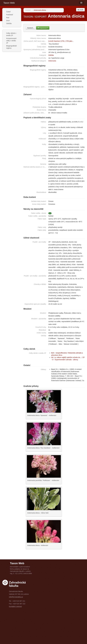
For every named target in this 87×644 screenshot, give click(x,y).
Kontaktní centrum (15, 606)
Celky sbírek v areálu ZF (11, 34)
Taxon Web (9, 3)
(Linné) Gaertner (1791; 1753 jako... (61, 41)
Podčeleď (10, 15)
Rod (8, 18)
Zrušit (80, 10)
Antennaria (52, 61)
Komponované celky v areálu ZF (11, 41)
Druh (8, 21)
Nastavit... (31, 28)
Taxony (28, 10)
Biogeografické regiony (11, 47)
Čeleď (8, 12)
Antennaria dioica (40, 10)
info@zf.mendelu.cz (16, 597)
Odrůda (9, 23)
